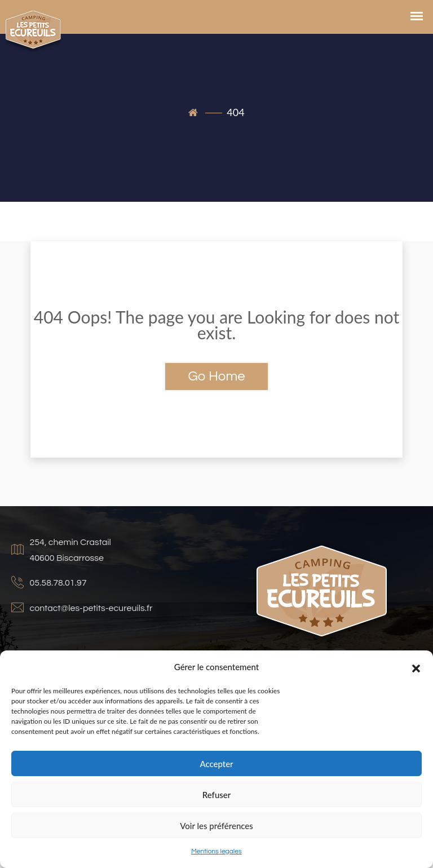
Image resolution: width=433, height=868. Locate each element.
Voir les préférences (216, 826)
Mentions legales (216, 851)
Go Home (216, 376)
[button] (416, 667)
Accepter (216, 764)
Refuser (216, 795)
